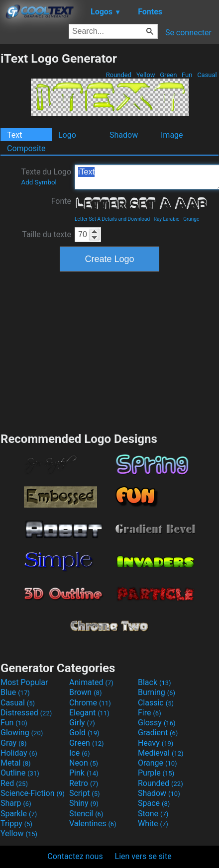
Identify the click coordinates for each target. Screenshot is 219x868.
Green (168, 75)
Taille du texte (47, 234)
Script (85, 793)
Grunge (191, 219)
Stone (153, 814)
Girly (82, 723)
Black (155, 682)
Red (14, 783)
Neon (84, 763)
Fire (150, 713)
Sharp (16, 803)
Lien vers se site (143, 856)
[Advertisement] (109, 350)
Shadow (124, 135)
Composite (26, 148)
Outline (20, 773)
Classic (156, 703)
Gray (13, 743)
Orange (158, 763)
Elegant (89, 713)
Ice (79, 753)
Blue (15, 692)
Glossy (157, 723)
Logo (67, 135)
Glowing (22, 733)
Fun (187, 75)
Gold (84, 733)
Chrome (90, 703)
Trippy (16, 824)
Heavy (156, 743)
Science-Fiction (33, 793)
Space (154, 803)
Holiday (19, 753)
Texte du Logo (46, 176)
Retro (84, 783)
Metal (16, 763)
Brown (85, 692)
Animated (91, 682)
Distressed (26, 713)
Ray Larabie (167, 219)
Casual (207, 75)
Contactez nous (75, 856)
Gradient (158, 733)
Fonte (61, 201)
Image (172, 135)
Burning (157, 692)
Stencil (86, 814)
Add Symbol (39, 182)
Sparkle (19, 814)
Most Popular (24, 682)
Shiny (84, 803)
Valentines (93, 824)
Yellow (146, 75)
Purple (156, 773)
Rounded (119, 75)
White (153, 824)
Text (14, 135)
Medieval (161, 753)
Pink (84, 773)
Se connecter (188, 33)
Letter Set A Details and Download (112, 219)
